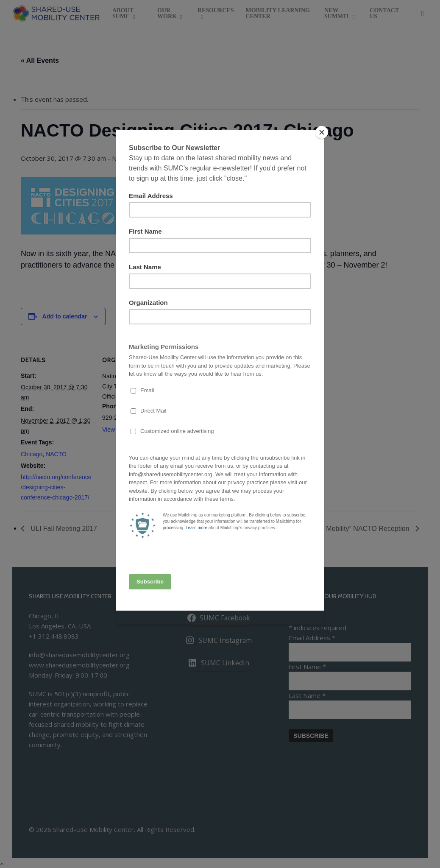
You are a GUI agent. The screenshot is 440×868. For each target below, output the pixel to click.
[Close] (322, 132)
